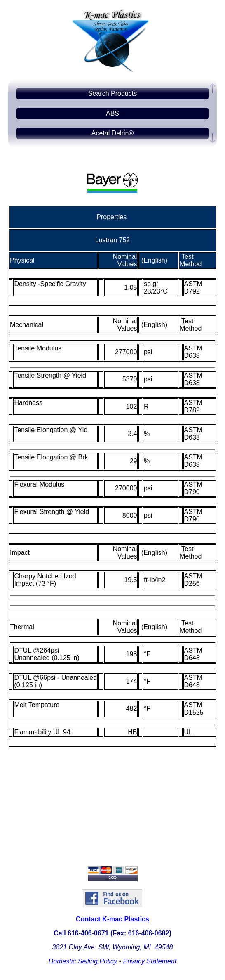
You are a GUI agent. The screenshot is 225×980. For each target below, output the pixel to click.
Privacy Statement (150, 961)
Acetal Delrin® (113, 133)
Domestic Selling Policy (83, 961)
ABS (112, 113)
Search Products (112, 94)
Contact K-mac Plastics (112, 919)
